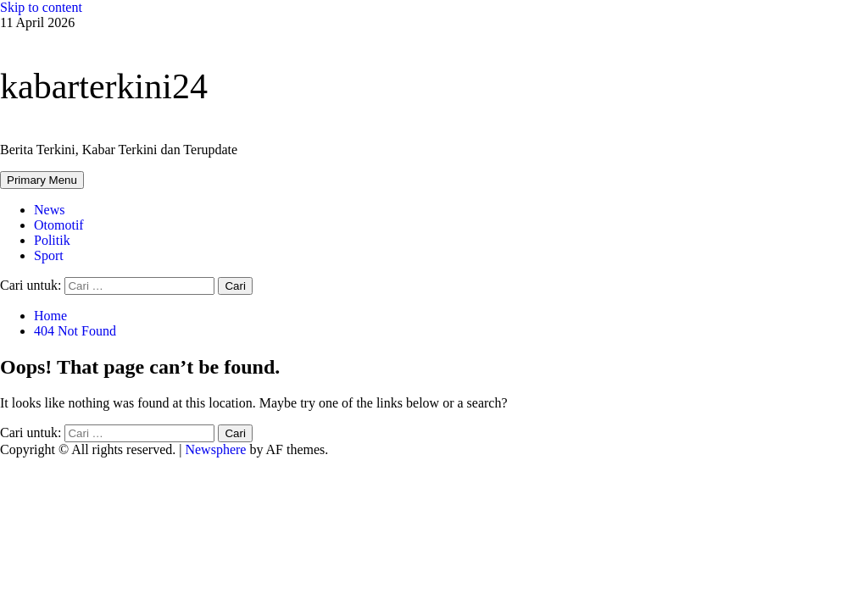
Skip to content (41, 7)
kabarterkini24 (104, 86)
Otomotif (59, 225)
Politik (52, 240)
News (49, 210)
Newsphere (215, 449)
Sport (49, 255)
